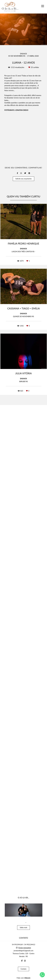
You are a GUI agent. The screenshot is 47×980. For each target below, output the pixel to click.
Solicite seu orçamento (23, 664)
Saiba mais (24, 939)
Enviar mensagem (25, 959)
